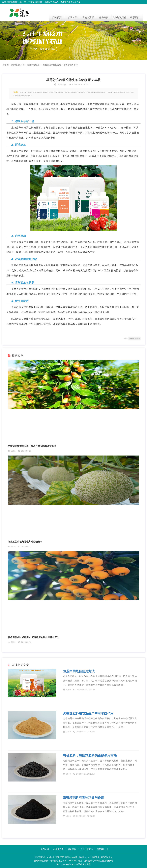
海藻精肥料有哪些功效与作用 (84, 798)
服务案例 (104, 17)
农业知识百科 (119, 17)
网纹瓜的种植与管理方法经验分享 (25, 542)
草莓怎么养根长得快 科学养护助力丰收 (60, 65)
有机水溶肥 (88, 17)
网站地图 (87, 864)
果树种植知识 (33, 65)
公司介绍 (73, 17)
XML (80, 864)
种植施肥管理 (135, 339)
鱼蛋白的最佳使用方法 (79, 671)
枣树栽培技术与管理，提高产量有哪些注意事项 (32, 446)
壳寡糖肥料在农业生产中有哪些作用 (88, 713)
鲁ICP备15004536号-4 (102, 857)
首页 (5, 65)
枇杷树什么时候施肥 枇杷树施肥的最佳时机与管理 (33, 637)
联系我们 (135, 17)
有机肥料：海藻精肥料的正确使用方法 (90, 756)
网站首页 (57, 17)
